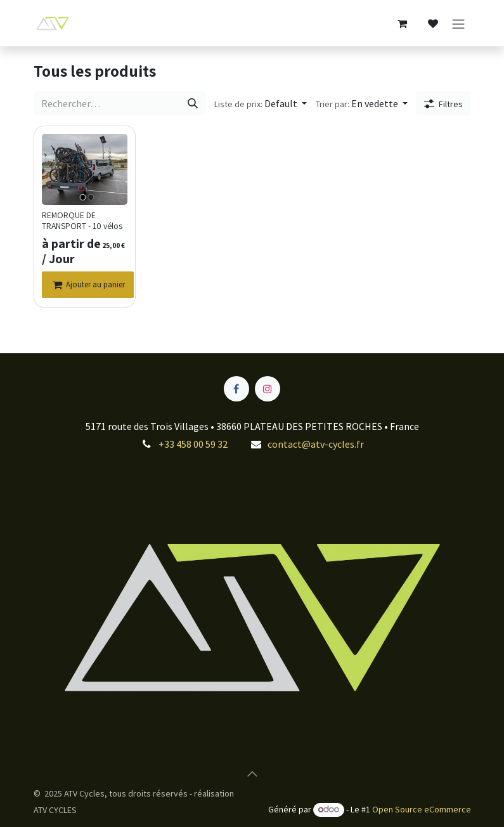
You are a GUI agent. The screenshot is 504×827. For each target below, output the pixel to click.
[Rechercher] (192, 104)
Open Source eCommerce (422, 809)
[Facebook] (236, 389)
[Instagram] (268, 389)
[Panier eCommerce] (403, 23)
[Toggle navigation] (458, 23)
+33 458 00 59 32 (193, 444)
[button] (260, 104)
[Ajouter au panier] (88, 285)
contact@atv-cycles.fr (316, 444)
